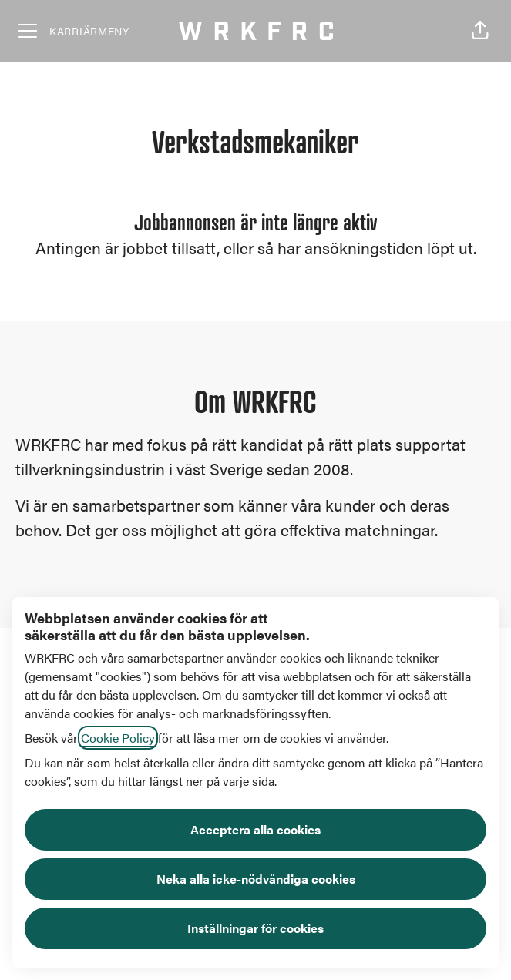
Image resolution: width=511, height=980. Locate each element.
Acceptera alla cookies (255, 829)
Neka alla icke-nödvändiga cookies (256, 879)
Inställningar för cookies (255, 928)
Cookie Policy (118, 738)
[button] (480, 31)
